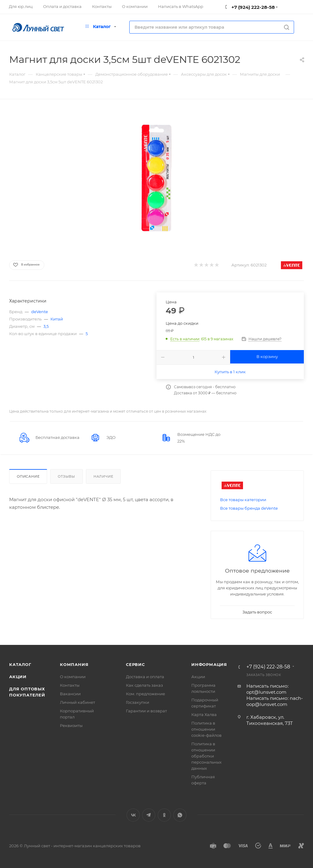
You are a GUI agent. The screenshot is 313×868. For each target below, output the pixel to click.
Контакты (70, 685)
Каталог (20, 664)
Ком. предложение (145, 694)
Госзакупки (138, 702)
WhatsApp (180, 815)
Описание (28, 476)
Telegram (149, 815)
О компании (73, 677)
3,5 (46, 326)
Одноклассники (164, 815)
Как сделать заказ (144, 685)
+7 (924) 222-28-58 (252, 7)
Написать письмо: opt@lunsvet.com (267, 689)
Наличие (103, 476)
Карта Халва (204, 714)
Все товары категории (243, 500)
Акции (18, 677)
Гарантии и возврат (146, 711)
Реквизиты (71, 725)
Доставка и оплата (145, 677)
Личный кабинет (77, 702)
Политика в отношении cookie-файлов (206, 729)
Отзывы (66, 476)
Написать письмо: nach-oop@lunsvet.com (275, 701)
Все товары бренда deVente (249, 508)
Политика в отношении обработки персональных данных (206, 756)
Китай (57, 319)
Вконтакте (133, 815)
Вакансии (70, 694)
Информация (209, 664)
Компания (74, 664)
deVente (40, 312)
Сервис (135, 664)
